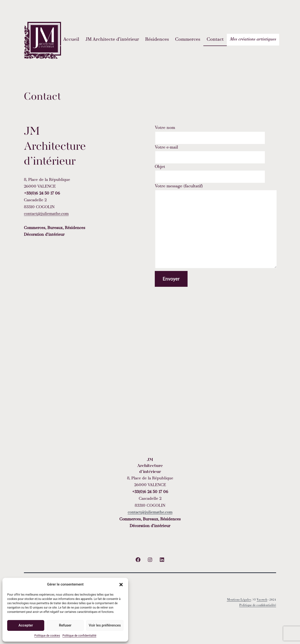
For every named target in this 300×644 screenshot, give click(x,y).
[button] (121, 585)
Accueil (71, 40)
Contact (215, 40)
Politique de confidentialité (79, 636)
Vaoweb (262, 600)
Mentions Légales (239, 600)
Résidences (157, 40)
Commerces (188, 40)
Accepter (26, 625)
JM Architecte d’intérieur (112, 40)
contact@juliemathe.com (46, 214)
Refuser (65, 625)
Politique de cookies (47, 636)
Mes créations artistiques (253, 39)
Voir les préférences (105, 625)
